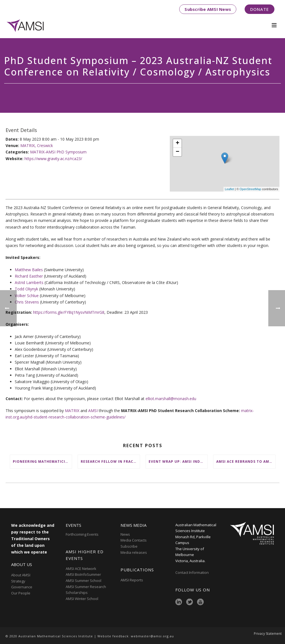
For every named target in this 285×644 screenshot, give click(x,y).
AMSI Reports (132, 580)
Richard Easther (29, 276)
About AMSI (21, 575)
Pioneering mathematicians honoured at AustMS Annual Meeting (42, 461)
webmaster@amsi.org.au (152, 636)
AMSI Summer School (83, 581)
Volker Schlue (27, 296)
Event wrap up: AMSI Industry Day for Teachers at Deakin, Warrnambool (178, 461)
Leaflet (229, 189)
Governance (22, 587)
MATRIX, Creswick (37, 145)
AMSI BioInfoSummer (83, 574)
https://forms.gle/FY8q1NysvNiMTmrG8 (69, 312)
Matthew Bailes (29, 270)
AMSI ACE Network (81, 569)
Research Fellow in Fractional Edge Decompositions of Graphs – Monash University (110, 461)
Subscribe (129, 546)
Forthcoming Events (82, 534)
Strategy (18, 581)
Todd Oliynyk (26, 289)
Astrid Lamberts (29, 282)
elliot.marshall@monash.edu (171, 399)
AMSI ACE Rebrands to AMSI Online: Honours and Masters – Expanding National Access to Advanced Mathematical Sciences (246, 461)
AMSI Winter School (82, 599)
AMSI (93, 411)
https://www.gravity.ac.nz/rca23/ (53, 159)
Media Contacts (134, 540)
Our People (21, 593)
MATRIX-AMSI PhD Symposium (58, 152)
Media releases (134, 552)
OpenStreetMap (250, 189)
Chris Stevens (27, 302)
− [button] (177, 152)
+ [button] (177, 143)
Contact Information (192, 572)
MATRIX (72, 411)
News (125, 534)
